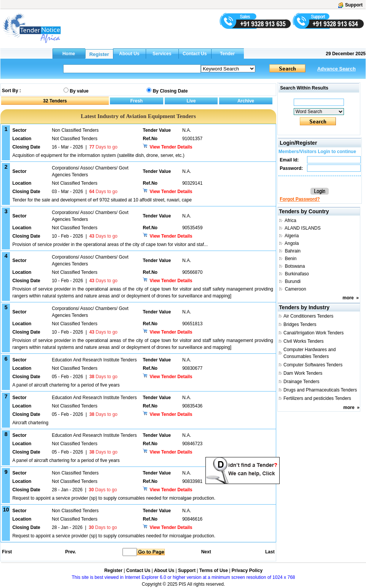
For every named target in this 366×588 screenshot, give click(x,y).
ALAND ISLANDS (303, 228)
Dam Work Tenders (303, 373)
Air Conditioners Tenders (308, 316)
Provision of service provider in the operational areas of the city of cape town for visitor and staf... (110, 244)
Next (206, 552)
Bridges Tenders (300, 324)
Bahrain (293, 251)
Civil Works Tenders (304, 341)
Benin (291, 259)
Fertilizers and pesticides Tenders (317, 398)
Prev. (70, 552)
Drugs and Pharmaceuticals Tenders (320, 390)
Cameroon (296, 289)
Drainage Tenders (302, 382)
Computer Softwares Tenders (313, 365)
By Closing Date (170, 91)
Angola (292, 243)
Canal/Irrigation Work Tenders (313, 333)
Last (270, 552)
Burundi (293, 281)
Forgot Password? (300, 199)
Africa (290, 220)
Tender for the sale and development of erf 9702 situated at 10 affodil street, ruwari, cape (102, 200)
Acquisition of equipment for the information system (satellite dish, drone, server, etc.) (98, 155)
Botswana (295, 266)
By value (79, 91)
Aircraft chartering (30, 423)
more (348, 298)
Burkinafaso (297, 274)
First (6, 552)
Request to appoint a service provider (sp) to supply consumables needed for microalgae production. (114, 498)
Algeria (292, 236)
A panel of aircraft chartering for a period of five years (66, 385)
